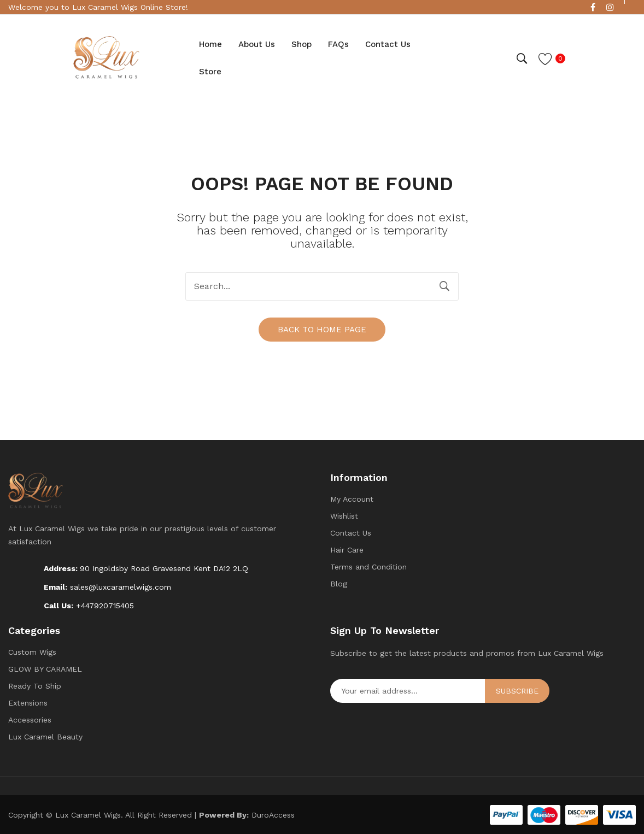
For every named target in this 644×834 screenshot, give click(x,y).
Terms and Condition (368, 566)
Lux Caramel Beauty (45, 736)
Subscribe (517, 690)
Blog (339, 583)
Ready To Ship (35, 685)
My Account (352, 498)
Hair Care (347, 549)
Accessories (30, 719)
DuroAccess (273, 814)
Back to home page (322, 329)
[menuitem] (210, 45)
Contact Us (351, 532)
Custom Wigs (32, 651)
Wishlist (344, 515)
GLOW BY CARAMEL (45, 668)
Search (444, 286)
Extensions (28, 702)
